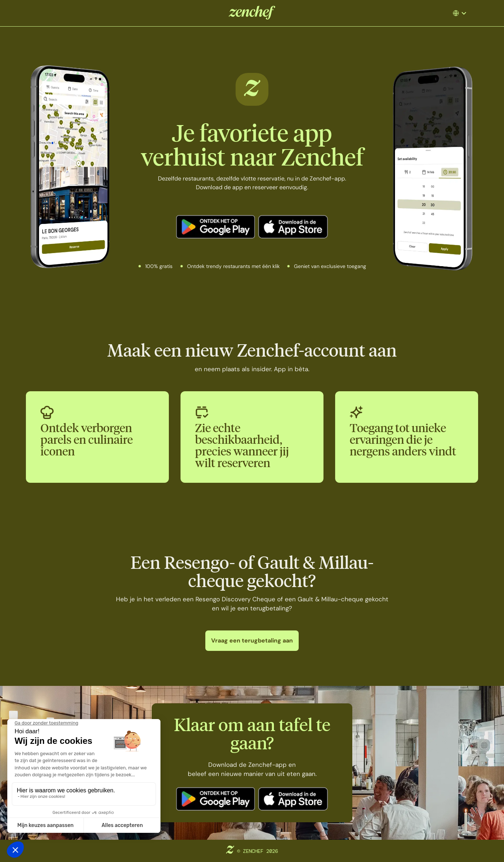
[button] (462, 13)
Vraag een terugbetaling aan (252, 640)
